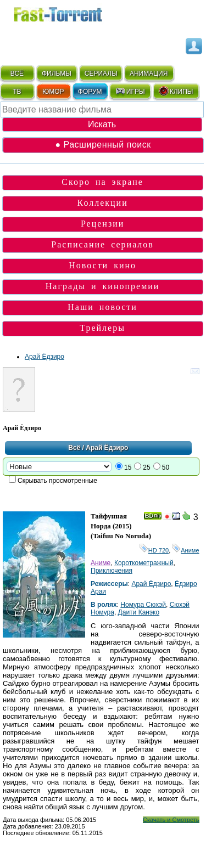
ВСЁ (17, 74)
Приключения (112, 571)
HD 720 (154, 550)
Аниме (185, 550)
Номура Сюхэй (143, 605)
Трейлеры (102, 328)
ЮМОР (53, 92)
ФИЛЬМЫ (57, 74)
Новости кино (102, 265)
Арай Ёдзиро (44, 357)
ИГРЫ (130, 91)
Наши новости (102, 307)
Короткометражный (144, 563)
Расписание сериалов (102, 244)
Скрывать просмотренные (57, 481)
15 (128, 467)
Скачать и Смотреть (171, 820)
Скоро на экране (102, 182)
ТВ (17, 92)
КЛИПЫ (176, 91)
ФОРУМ (90, 92)
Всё (74, 448)
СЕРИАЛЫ (101, 74)
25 (146, 467)
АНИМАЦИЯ (149, 74)
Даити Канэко (139, 612)
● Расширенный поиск (103, 145)
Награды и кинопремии (103, 286)
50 (166, 467)
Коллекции (103, 203)
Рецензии (102, 224)
